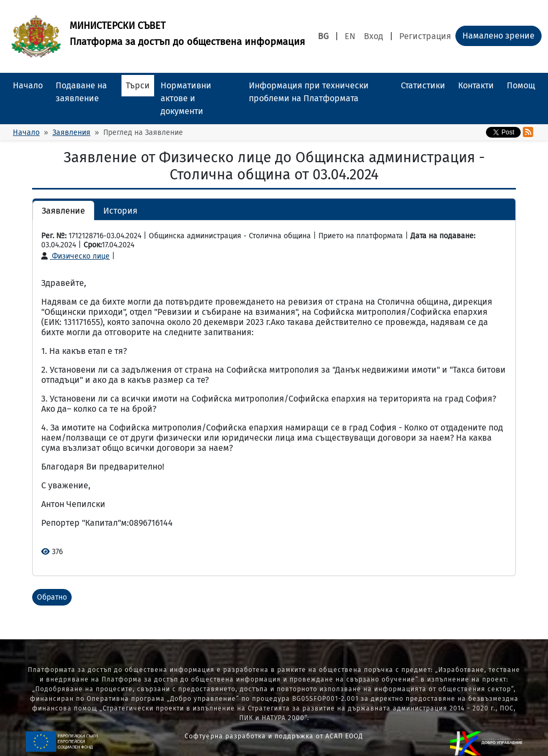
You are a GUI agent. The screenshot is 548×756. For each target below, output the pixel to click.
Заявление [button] (63, 211)
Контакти (476, 85)
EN (350, 36)
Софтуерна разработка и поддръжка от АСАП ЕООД (274, 736)
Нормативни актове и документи (186, 98)
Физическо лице (75, 256)
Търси (138, 85)
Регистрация (425, 36)
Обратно (52, 597)
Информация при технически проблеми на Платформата (309, 92)
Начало (28, 85)
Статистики (423, 85)
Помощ (521, 85)
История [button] (120, 211)
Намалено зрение (498, 36)
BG (323, 36)
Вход (374, 36)
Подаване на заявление (81, 92)
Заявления (71, 133)
